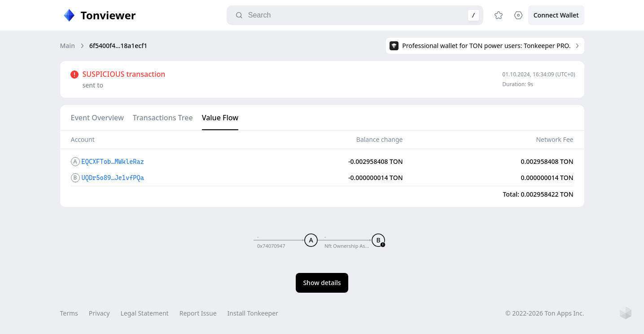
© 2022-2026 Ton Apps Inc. (545, 313)
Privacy (99, 313)
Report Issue (198, 313)
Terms (69, 313)
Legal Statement (144, 313)
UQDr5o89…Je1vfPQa (113, 178)
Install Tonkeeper (253, 313)
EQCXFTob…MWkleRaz (113, 162)
